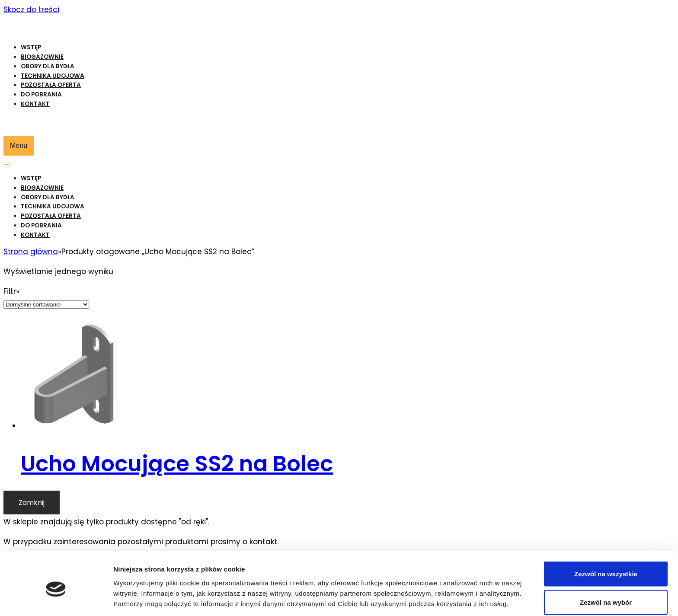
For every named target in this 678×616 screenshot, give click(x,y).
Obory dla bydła (48, 66)
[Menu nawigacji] (19, 146)
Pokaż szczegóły (461, 594)
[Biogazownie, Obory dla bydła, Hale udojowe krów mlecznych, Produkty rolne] (256, 27)
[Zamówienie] (46, 305)
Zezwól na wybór (606, 565)
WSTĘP (31, 47)
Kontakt (35, 104)
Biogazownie (42, 57)
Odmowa (606, 593)
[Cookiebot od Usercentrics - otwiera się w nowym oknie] (56, 599)
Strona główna (31, 252)
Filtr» (11, 291)
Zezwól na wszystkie (606, 536)
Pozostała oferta (51, 85)
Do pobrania (41, 94)
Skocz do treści (31, 10)
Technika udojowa (53, 76)
